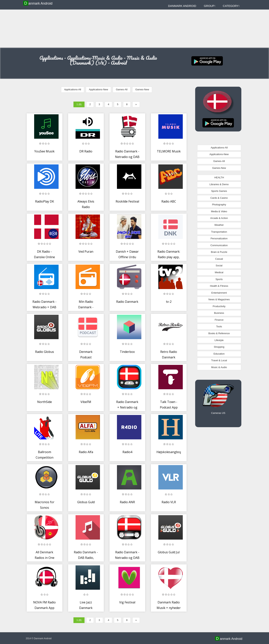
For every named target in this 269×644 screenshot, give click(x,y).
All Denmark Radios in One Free (45, 558)
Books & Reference (219, 333)
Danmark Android (38, 3)
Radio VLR (169, 502)
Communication (219, 245)
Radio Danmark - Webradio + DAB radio (44, 307)
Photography (219, 205)
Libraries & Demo (219, 184)
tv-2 (169, 302)
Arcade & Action (219, 218)
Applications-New (98, 89)
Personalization (219, 238)
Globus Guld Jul (169, 552)
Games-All (122, 89)
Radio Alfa (86, 452)
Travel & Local (219, 360)
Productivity (219, 306)
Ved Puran (86, 252)
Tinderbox (127, 352)
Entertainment (219, 293)
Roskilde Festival (127, 201)
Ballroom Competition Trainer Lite (45, 458)
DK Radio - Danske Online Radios (44, 257)
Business (219, 313)
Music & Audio (219, 367)
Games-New (142, 89)
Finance (219, 320)
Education (219, 354)
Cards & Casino (219, 198)
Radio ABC (169, 201)
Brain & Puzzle (219, 252)
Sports (219, 279)
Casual (219, 259)
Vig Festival (127, 602)
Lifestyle (219, 340)
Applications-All (73, 89)
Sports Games (219, 191)
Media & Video (219, 211)
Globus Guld (86, 502)
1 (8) (79, 104)
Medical (219, 272)
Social (219, 266)
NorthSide (45, 402)
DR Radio (86, 151)
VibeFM (86, 402)
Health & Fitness (219, 286)
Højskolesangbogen (171, 452)
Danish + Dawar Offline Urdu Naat (127, 257)
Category (231, 6)
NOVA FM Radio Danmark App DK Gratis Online (44, 608)
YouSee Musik (44, 151)
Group (209, 6)
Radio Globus (45, 352)
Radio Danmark (127, 302)
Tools (219, 326)
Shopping (219, 347)
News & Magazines (219, 299)
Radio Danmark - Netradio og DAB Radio (127, 157)
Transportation (219, 232)
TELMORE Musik (169, 151)
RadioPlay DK (45, 201)
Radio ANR (127, 502)
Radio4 (127, 452)
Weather (219, 225)
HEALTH (219, 177)
